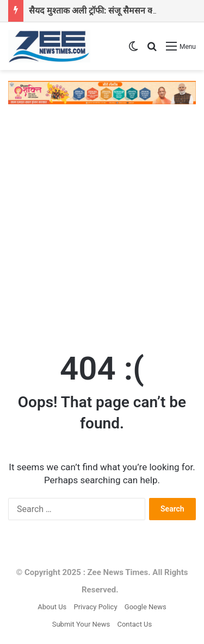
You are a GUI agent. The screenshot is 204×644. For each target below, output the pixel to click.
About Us (52, 607)
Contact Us (134, 624)
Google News (146, 607)
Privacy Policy (96, 607)
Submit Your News (81, 624)
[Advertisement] (102, 222)
